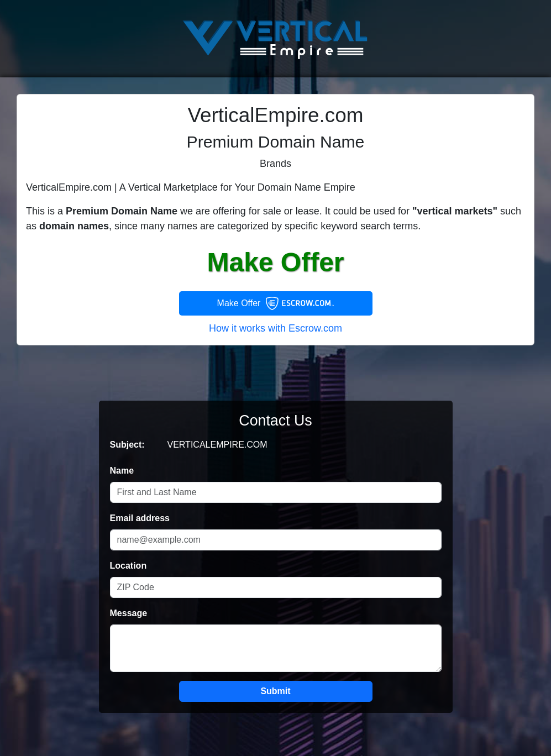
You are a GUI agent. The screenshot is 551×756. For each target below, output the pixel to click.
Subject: (127, 445)
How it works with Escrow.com (275, 328)
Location (128, 566)
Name (122, 471)
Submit (275, 691)
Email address (140, 518)
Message (129, 613)
